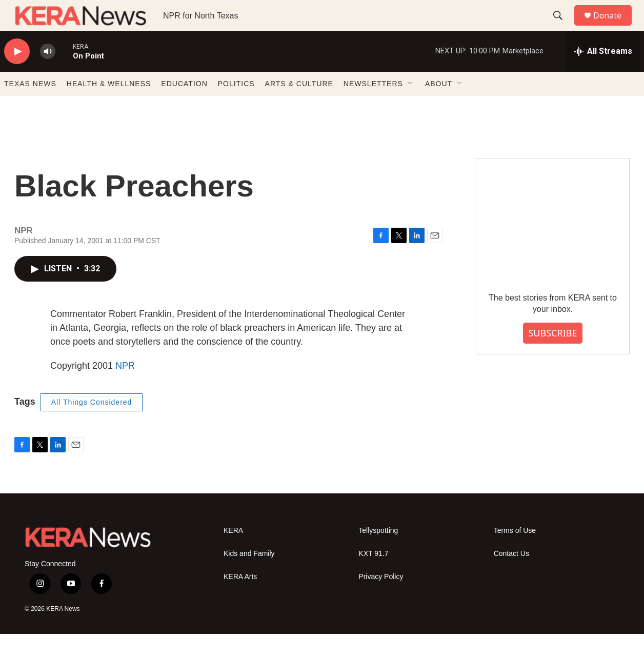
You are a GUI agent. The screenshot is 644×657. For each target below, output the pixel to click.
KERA (233, 554)
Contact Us (511, 577)
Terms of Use (515, 554)
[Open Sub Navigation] (411, 107)
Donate (614, 27)
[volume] (48, 75)
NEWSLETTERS (373, 107)
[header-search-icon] (562, 27)
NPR (125, 389)
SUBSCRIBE (552, 356)
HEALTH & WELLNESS (109, 107)
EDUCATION (184, 107)
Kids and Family (249, 577)
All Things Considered (92, 425)
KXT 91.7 (373, 577)
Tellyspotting (378, 554)
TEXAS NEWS (30, 107)
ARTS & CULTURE (299, 107)
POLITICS (236, 107)
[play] (17, 75)
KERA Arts (240, 600)
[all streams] (603, 74)
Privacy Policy (381, 600)
